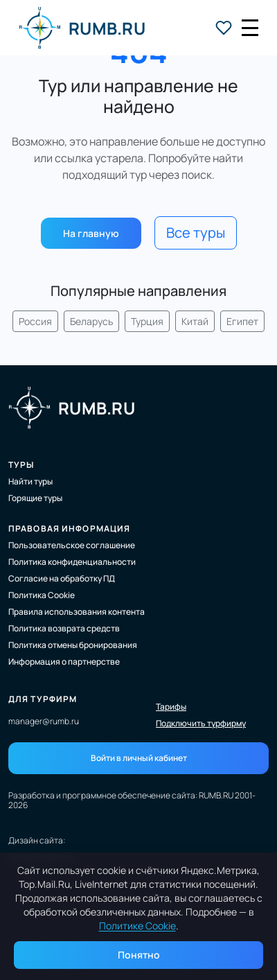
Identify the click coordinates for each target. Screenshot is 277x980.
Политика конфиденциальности (72, 562)
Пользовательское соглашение (72, 545)
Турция (147, 321)
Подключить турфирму (201, 724)
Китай (195, 321)
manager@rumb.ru (44, 721)
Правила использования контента (77, 612)
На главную (91, 233)
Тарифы (171, 707)
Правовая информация (69, 528)
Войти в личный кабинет (139, 758)
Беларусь (91, 321)
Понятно (139, 955)
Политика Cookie (42, 595)
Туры (21, 465)
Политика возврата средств (64, 628)
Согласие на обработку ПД (62, 578)
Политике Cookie (137, 926)
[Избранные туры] (224, 28)
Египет (242, 321)
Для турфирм (43, 699)
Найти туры (30, 481)
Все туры (196, 233)
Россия (35, 321)
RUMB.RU (82, 28)
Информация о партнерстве (64, 662)
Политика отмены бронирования (73, 645)
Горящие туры (35, 498)
